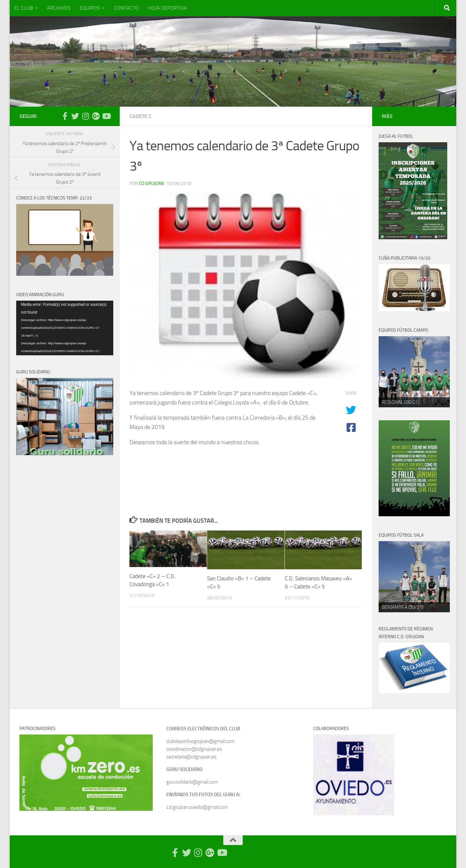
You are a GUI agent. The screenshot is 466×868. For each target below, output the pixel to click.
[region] (414, 372)
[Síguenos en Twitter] (75, 116)
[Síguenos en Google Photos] (96, 116)
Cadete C (140, 116)
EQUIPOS (90, 8)
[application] (65, 328)
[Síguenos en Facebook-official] (65, 116)
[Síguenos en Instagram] (85, 116)
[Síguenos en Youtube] (106, 116)
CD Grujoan (151, 183)
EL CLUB (24, 8)
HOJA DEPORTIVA (167, 8)
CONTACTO (126, 8)
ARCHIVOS (59, 8)
